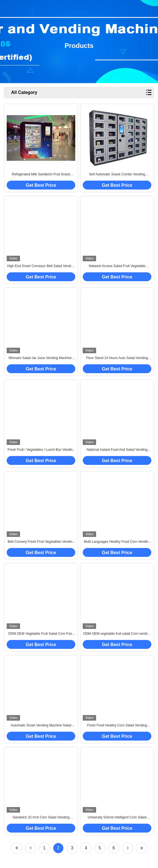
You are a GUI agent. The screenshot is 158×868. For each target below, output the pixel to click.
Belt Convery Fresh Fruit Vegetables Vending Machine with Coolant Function (41, 542)
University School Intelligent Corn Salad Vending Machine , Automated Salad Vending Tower (117, 818)
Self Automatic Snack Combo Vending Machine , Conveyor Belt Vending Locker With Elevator (117, 175)
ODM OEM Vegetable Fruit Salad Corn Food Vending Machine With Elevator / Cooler (41, 634)
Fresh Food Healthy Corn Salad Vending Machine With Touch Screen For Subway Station (117, 726)
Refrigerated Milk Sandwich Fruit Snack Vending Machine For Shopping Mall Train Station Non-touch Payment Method (41, 175)
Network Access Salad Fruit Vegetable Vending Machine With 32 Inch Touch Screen (117, 266)
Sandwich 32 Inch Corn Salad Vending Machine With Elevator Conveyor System (41, 818)
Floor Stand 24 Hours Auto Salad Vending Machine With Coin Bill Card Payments (117, 358)
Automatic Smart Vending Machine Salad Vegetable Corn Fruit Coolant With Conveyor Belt (41, 726)
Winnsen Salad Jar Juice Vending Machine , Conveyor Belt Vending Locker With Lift (41, 358)
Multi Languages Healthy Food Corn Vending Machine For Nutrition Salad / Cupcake (117, 542)
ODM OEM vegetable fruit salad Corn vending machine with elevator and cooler (117, 634)
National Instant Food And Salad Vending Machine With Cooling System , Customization (117, 450)
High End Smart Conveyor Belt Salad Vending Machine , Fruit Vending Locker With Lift (41, 266)
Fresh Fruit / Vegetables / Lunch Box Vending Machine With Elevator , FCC (41, 450)
